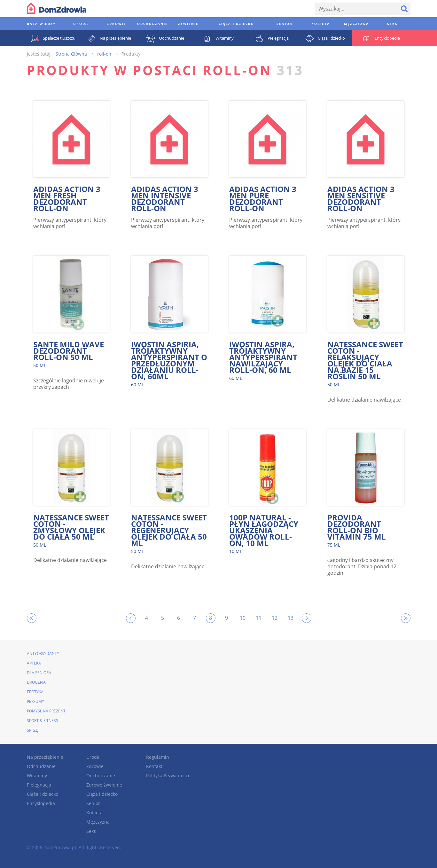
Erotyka (35, 692)
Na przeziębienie (45, 757)
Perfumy (35, 701)
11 (259, 618)
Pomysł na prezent (46, 711)
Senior (93, 803)
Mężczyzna (98, 822)
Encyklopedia (41, 803)
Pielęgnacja (39, 785)
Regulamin (158, 757)
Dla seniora (39, 673)
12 (275, 618)
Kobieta (94, 813)
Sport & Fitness (43, 721)
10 (243, 618)
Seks (91, 831)
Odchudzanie (41, 766)
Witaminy (37, 776)
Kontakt (154, 766)
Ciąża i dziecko (43, 794)
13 (291, 618)
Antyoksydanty (43, 653)
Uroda (93, 757)
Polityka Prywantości (168, 776)
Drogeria (36, 682)
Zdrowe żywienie (104, 785)
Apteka (34, 663)
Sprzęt (34, 730)
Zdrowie (95, 766)
